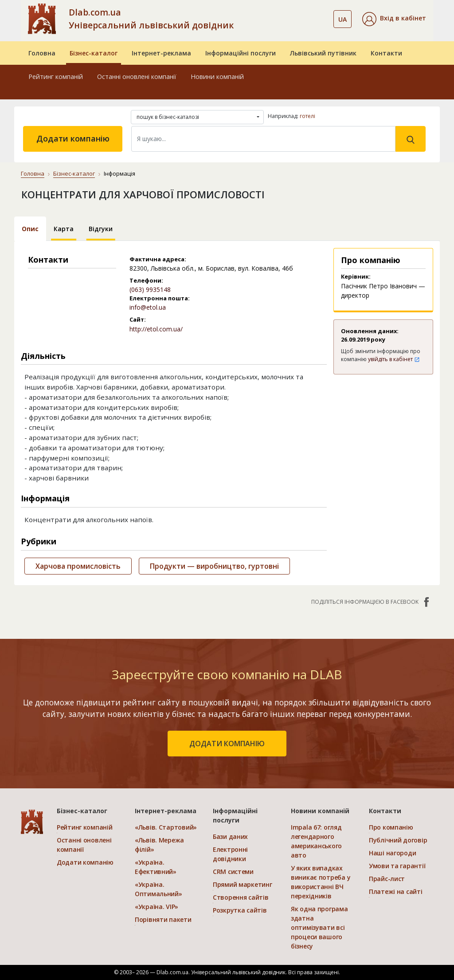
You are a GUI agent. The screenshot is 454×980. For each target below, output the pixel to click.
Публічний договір (398, 840)
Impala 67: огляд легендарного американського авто (316, 841)
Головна (42, 53)
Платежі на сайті (396, 891)
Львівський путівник (323, 53)
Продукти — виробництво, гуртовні (214, 566)
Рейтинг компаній (56, 77)
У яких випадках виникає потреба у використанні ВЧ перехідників (321, 882)
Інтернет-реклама (161, 53)
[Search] (263, 139)
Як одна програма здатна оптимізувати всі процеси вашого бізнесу (319, 927)
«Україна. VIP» (157, 907)
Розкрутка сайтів (240, 910)
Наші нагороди (392, 853)
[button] (394, 19)
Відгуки (101, 229)
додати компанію (227, 744)
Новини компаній (217, 77)
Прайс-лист (387, 879)
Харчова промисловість (78, 566)
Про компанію (391, 827)
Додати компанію (73, 138)
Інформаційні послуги (241, 53)
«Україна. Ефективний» (156, 867)
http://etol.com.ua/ (156, 329)
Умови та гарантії (397, 866)
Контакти (386, 53)
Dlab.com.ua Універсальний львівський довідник (151, 19)
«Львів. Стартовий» (166, 827)
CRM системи (233, 872)
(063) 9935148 (150, 289)
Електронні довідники (230, 854)
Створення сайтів (241, 897)
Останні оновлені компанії (137, 77)
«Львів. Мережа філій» (159, 845)
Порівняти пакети (163, 919)
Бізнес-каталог (94, 53)
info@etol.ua (148, 307)
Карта (64, 229)
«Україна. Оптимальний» (159, 889)
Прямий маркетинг (243, 884)
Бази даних (230, 836)
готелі (307, 116)
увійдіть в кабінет (394, 359)
